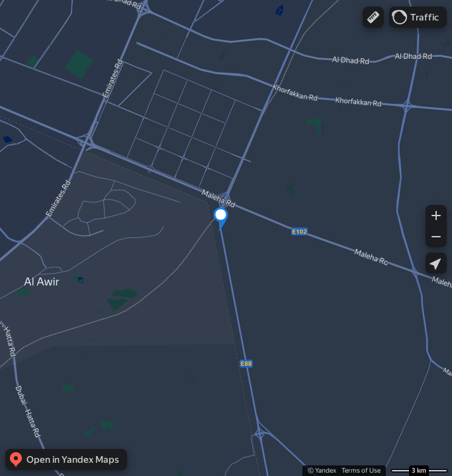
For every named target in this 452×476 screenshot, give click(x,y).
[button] (373, 17)
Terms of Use (361, 470)
